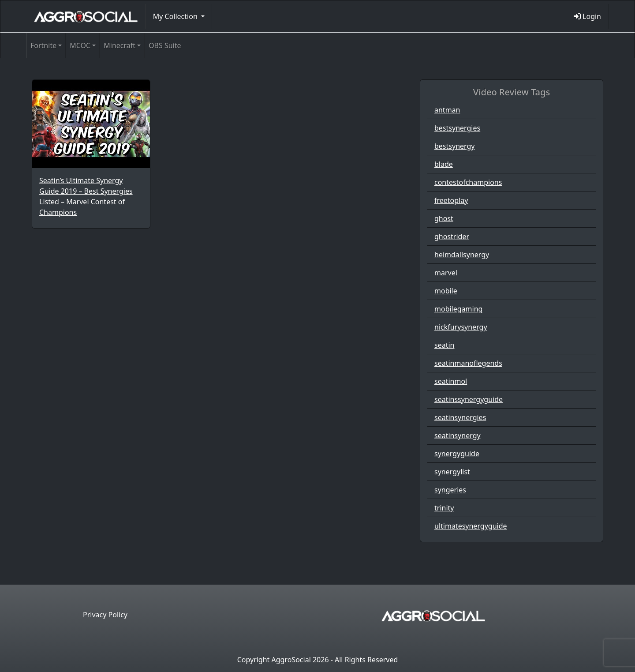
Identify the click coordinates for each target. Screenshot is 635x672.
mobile (446, 291)
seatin (444, 345)
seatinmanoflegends (468, 363)
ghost (444, 218)
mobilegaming (458, 309)
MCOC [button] (80, 45)
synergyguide (457, 454)
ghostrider (452, 237)
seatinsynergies (460, 417)
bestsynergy (455, 146)
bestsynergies (457, 128)
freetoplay (451, 200)
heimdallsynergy (462, 255)
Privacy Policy (105, 615)
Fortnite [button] (43, 45)
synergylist (452, 472)
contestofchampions (468, 182)
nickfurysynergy (461, 327)
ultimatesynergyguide (471, 526)
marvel (446, 273)
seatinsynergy (458, 435)
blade (444, 164)
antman (447, 110)
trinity (444, 508)
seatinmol (451, 381)
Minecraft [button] (120, 45)
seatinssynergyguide (469, 399)
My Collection (176, 16)
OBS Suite (165, 45)
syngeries (450, 490)
